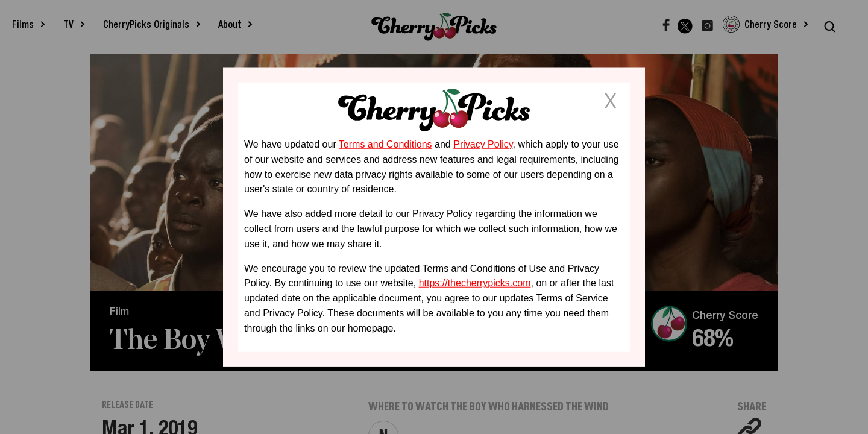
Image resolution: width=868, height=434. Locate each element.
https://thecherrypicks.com (475, 283)
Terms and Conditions (385, 144)
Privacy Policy (483, 144)
